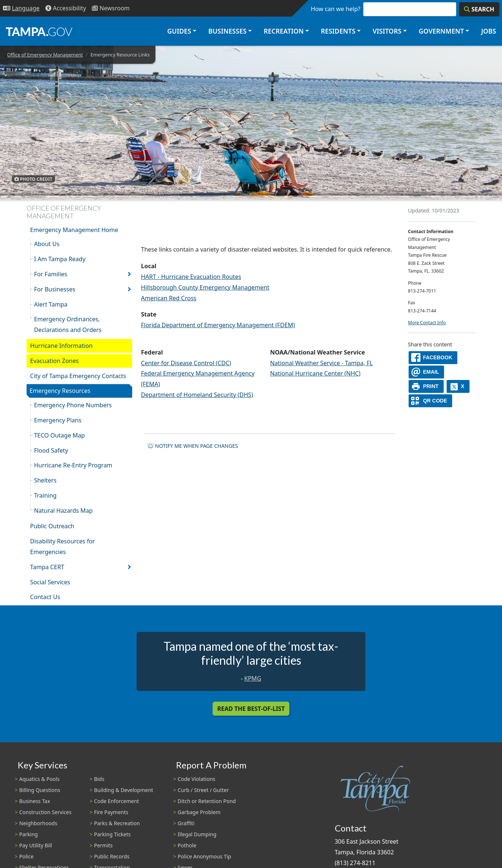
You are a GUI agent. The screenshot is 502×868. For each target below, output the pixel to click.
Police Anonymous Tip (204, 856)
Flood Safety (51, 450)
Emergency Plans (58, 420)
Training (45, 495)
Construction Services (45, 812)
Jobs (489, 31)
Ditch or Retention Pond (207, 801)
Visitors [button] (387, 31)
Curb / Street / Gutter (203, 790)
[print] (426, 386)
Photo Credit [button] (33, 179)
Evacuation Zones (55, 361)
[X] (458, 386)
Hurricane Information (61, 346)
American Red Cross (169, 298)
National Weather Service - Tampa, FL (322, 363)
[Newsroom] (111, 8)
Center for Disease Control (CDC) (186, 363)
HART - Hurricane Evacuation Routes (191, 277)
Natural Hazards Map (63, 511)
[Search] (479, 9)
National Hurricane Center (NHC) (315, 373)
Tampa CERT (47, 567)
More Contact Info (427, 323)
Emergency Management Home (74, 230)
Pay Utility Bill (36, 845)
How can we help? (336, 9)
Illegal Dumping (197, 834)
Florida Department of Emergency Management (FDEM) (218, 325)
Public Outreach (52, 526)
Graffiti (186, 823)
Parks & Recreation (117, 823)
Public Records (112, 856)
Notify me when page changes (193, 446)
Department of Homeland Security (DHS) (197, 395)
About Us (47, 244)
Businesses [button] (227, 31)
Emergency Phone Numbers (73, 405)
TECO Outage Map (59, 435)
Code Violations (196, 779)
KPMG (253, 678)
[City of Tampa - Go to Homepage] (39, 31)
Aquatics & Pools (39, 779)
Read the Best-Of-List (251, 709)
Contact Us (45, 597)
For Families (51, 274)
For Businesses (55, 289)
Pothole (187, 845)
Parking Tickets (112, 834)
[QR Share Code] (430, 401)
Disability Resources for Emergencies (63, 547)
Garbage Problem (199, 812)
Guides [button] (179, 31)
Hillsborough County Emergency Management (205, 287)
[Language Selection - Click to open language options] (21, 8)
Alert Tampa (51, 304)
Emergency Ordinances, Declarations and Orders (68, 324)
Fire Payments (111, 812)
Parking (28, 834)
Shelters (45, 480)
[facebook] (433, 358)
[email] (426, 372)
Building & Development (124, 790)
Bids (99, 779)
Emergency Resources (60, 391)
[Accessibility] (66, 8)
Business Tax (35, 801)
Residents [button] (338, 31)
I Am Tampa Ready (60, 259)
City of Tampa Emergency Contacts (78, 376)
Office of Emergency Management (45, 55)
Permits (104, 845)
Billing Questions (40, 790)
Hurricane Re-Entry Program (73, 465)
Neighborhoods (38, 823)
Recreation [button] (283, 31)
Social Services (50, 582)
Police (26, 856)
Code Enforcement (117, 801)
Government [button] (441, 31)
